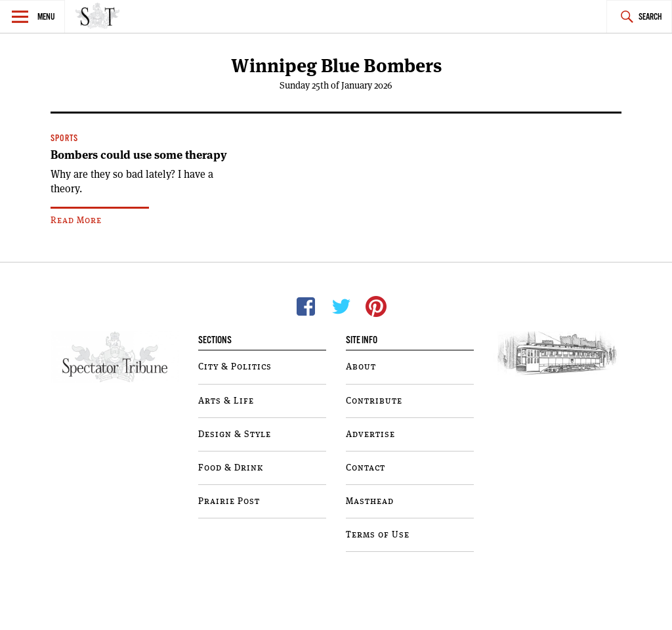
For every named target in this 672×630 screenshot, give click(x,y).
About (361, 367)
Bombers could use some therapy (139, 155)
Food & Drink (231, 468)
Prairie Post (229, 501)
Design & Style (235, 434)
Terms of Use (378, 535)
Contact (366, 468)
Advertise (370, 434)
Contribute (374, 401)
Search (650, 17)
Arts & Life (226, 401)
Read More (76, 220)
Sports (64, 139)
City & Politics (235, 367)
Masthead (370, 501)
